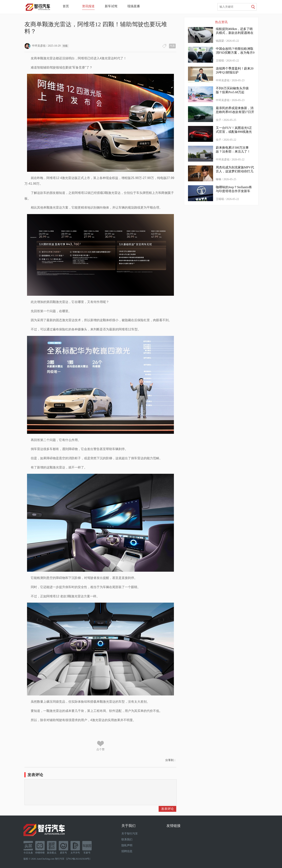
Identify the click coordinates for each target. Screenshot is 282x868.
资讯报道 (88, 6)
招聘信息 (127, 851)
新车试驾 (111, 6)
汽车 (172, 46)
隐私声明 (127, 845)
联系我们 (127, 840)
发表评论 (167, 809)
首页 (66, 6)
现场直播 (134, 6)
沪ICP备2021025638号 (78, 859)
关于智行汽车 (130, 834)
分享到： (171, 760)
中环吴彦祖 (35, 46)
